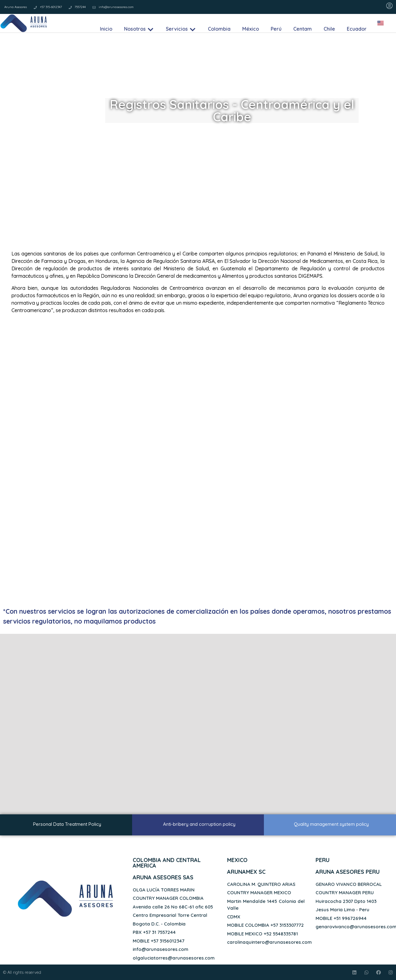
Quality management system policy (331, 824)
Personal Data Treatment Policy (67, 824)
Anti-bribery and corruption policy (199, 824)
